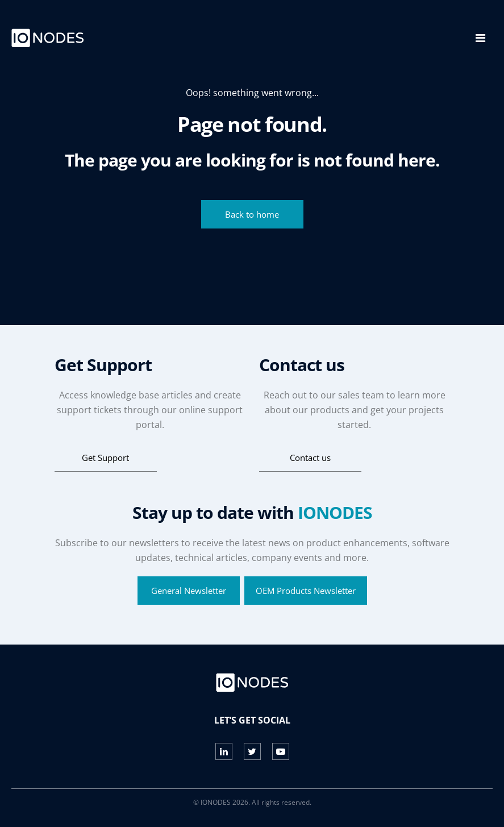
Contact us (310, 458)
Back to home (252, 214)
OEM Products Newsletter (306, 591)
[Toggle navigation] (480, 38)
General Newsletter (189, 591)
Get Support (105, 458)
